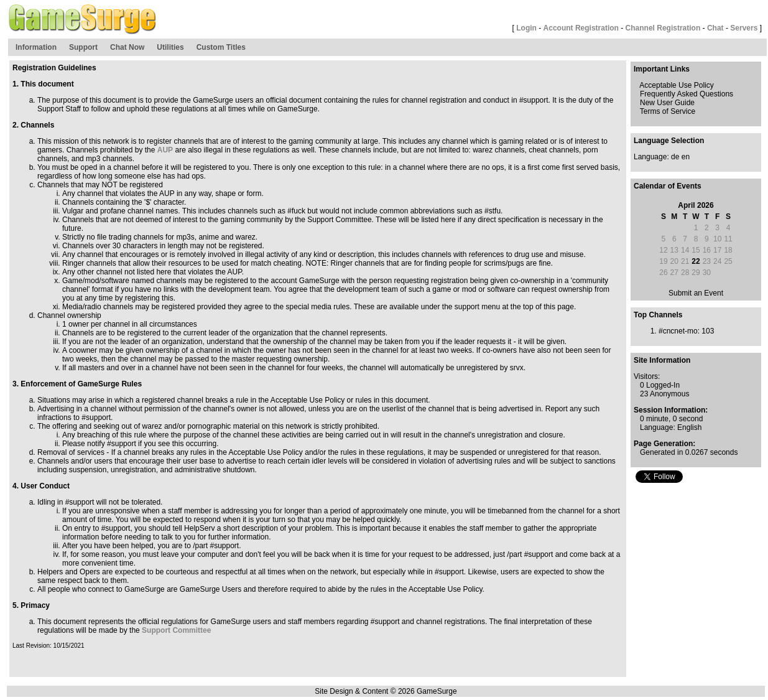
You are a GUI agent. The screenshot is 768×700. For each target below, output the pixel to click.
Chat (715, 28)
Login (526, 28)
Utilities (170, 47)
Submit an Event (696, 293)
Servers (744, 28)
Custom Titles (221, 47)
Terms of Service (668, 111)
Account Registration (581, 28)
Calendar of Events (668, 186)
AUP (165, 150)
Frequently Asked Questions (687, 94)
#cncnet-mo (678, 331)
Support (83, 47)
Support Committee (176, 630)
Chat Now (127, 47)
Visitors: (647, 376)
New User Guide (667, 103)
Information (36, 47)
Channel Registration (663, 28)
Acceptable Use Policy (676, 85)
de (675, 157)
